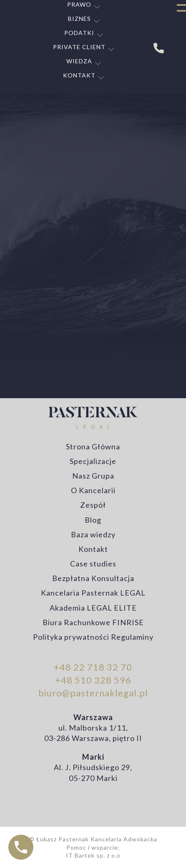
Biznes (79, 19)
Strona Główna (93, 446)
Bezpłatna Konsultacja (93, 578)
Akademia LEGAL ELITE (93, 608)
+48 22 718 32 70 (93, 667)
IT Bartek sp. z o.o (93, 855)
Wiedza (79, 61)
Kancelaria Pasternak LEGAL (93, 593)
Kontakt (79, 75)
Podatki (79, 33)
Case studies (93, 564)
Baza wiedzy (93, 534)
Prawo (79, 4)
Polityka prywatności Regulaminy (93, 637)
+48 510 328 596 (93, 680)
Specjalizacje (93, 461)
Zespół (93, 505)
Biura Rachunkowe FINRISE (93, 622)
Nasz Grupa (93, 476)
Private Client (79, 47)
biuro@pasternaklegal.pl (93, 693)
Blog (93, 520)
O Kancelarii (93, 490)
